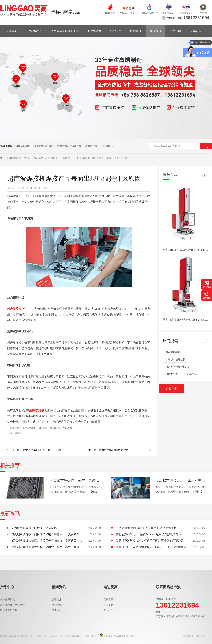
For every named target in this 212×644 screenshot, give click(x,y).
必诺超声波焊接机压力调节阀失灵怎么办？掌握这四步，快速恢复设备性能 (47, 541)
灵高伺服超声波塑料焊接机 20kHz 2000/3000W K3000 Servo (185, 250)
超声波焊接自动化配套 (65, 31)
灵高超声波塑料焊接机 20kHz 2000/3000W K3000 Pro (185, 320)
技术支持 (108, 605)
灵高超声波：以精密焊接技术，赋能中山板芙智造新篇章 (151, 547)
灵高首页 (11, 31)
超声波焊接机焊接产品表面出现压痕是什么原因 (103, 158)
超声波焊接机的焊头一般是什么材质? (43, 450)
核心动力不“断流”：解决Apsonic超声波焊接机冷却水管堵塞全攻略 (151, 534)
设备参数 (67, 428)
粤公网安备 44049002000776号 (118, 636)
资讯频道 (39, 158)
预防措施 (55, 428)
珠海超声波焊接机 (44, 146)
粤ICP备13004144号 (71, 636)
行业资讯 (57, 605)
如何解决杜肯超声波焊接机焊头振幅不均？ (38, 528)
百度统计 (201, 636)
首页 (27, 158)
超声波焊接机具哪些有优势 (114, 450)
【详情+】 (95, 492)
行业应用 (116, 31)
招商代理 (175, 31)
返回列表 (171, 389)
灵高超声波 (107, 146)
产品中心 (7, 587)
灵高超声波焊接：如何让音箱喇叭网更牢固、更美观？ (75, 481)
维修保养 (57, 610)
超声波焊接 (29, 428)
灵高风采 (108, 600)
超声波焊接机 (34, 31)
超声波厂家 (91, 146)
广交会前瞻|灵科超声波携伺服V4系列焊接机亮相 (146, 528)
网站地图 (90, 636)
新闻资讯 (155, 31)
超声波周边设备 (9, 610)
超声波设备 (95, 31)
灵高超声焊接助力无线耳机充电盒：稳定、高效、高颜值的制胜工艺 (181, 481)
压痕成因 (43, 428)
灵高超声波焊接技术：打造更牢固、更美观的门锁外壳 (150, 541)
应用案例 (136, 31)
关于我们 (108, 610)
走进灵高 (195, 31)
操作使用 (68, 158)
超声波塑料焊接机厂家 (69, 146)
